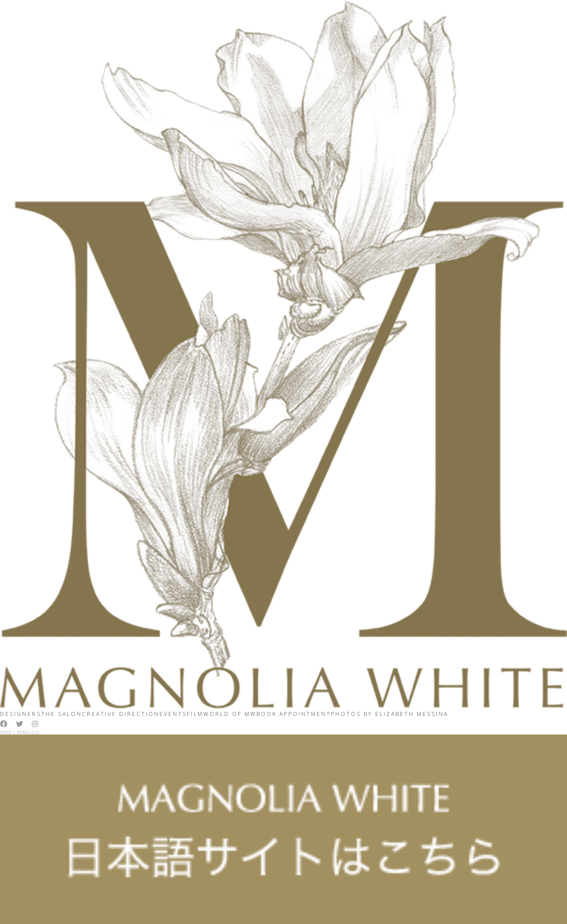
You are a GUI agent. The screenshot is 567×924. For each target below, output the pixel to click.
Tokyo (6, 732)
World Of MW (230, 714)
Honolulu (28, 732)
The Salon (62, 714)
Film (195, 714)
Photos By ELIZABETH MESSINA (390, 714)
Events (173, 714)
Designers (21, 714)
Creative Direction (121, 714)
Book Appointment (294, 714)
